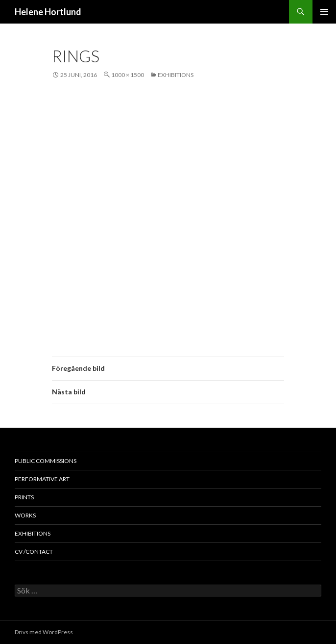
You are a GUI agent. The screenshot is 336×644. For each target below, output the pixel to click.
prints (24, 497)
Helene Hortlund (48, 12)
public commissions (46, 461)
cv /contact (34, 552)
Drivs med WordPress (44, 632)
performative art (42, 479)
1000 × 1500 (128, 75)
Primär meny (324, 12)
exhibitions (176, 75)
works (25, 515)
